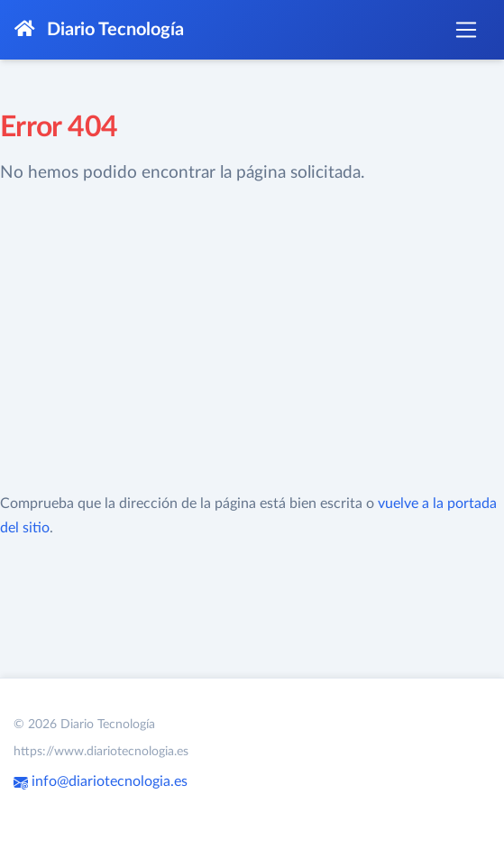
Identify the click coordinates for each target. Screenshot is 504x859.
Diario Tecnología (99, 29)
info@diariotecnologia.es (101, 781)
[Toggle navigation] (466, 30)
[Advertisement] (252, 339)
